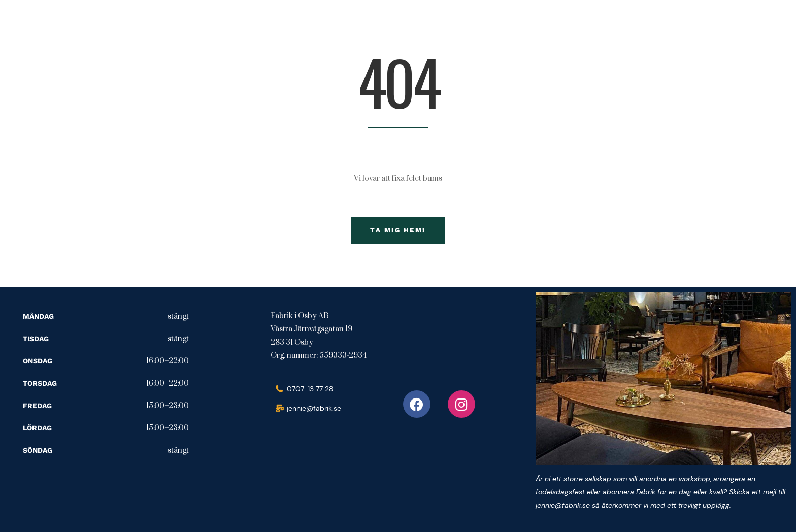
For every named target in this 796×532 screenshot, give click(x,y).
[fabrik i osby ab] (347, 473)
